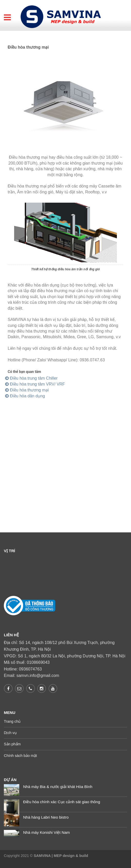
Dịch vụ (10, 733)
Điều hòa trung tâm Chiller (31, 378)
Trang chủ (12, 721)
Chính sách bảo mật (20, 756)
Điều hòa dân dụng (25, 396)
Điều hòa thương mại (27, 390)
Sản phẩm (12, 744)
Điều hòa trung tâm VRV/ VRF (35, 384)
